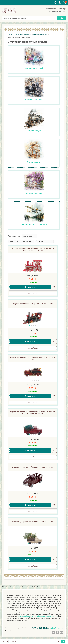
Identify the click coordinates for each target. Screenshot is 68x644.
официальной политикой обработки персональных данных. (38, 616)
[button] (29, 271)
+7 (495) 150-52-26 (40, 628)
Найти (61, 18)
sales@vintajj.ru (57, 628)
